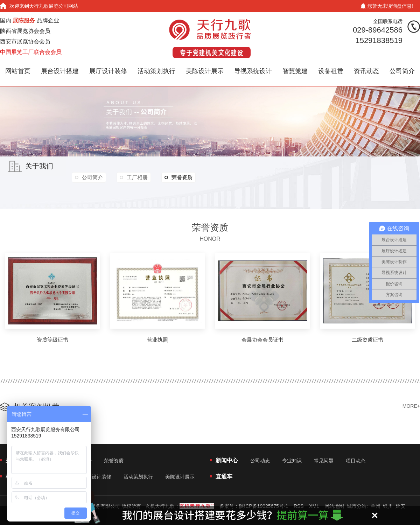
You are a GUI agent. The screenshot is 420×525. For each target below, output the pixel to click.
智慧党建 (295, 71)
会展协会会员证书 (262, 340)
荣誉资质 (178, 177)
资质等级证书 (52, 340)
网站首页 (18, 71)
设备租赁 (331, 71)
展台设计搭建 (60, 71)
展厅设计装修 (108, 71)
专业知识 (292, 461)
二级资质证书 (367, 340)
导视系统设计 (253, 71)
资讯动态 (366, 71)
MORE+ (411, 406)
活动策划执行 (156, 71)
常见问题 (324, 461)
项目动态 (356, 461)
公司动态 (260, 461)
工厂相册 (137, 177)
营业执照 (157, 340)
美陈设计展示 (205, 71)
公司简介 (402, 71)
